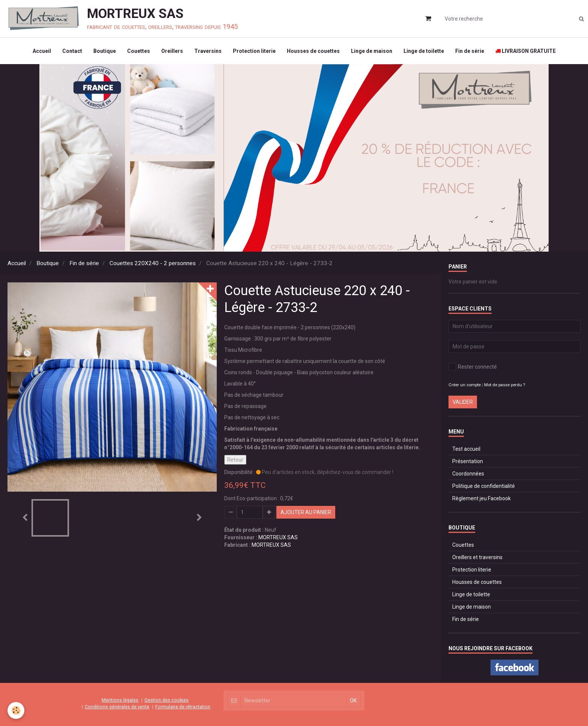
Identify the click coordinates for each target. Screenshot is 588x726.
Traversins (208, 51)
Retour (235, 460)
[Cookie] (16, 710)
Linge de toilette (424, 51)
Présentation (468, 461)
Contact (72, 51)
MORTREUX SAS (278, 537)
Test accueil (466, 449)
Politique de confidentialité (484, 486)
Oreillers (172, 51)
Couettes (139, 51)
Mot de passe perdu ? (505, 385)
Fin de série (470, 51)
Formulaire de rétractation (183, 707)
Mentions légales (120, 700)
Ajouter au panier (306, 512)
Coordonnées (468, 474)
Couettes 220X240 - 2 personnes (153, 263)
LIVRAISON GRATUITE (526, 51)
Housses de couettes (313, 51)
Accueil (42, 51)
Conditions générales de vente (117, 707)
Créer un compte (465, 385)
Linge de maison (372, 51)
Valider (463, 402)
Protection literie (254, 51)
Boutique (105, 51)
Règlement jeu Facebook (481, 498)
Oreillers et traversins (477, 557)
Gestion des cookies (166, 700)
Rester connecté (473, 367)
